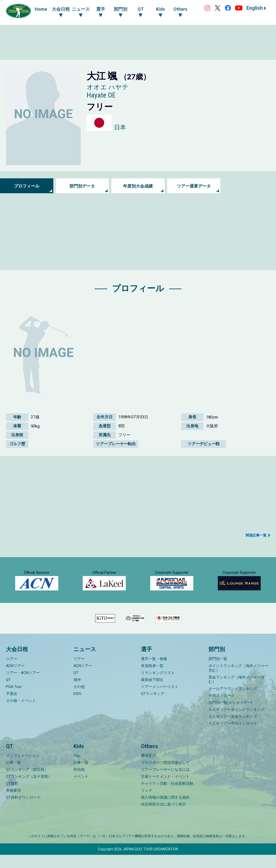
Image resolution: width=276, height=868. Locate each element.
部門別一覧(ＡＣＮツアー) (230, 716)
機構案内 (148, 769)
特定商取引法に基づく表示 (163, 818)
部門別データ (82, 186)
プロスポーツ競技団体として (165, 776)
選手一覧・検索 (154, 672)
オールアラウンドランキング (233, 702)
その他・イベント (21, 714)
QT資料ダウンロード (23, 811)
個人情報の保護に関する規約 (165, 811)
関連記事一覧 (256, 535)
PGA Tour (14, 700)
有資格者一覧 (152, 679)
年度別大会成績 (138, 186)
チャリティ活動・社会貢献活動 (167, 797)
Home (41, 9)
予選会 (12, 707)
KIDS (77, 707)
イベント (81, 790)
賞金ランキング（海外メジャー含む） (237, 693)
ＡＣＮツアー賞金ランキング (233, 730)
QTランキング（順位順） (27, 783)
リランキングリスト (158, 686)
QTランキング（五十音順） (29, 790)
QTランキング (153, 707)
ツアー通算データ (194, 186)
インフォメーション (23, 769)
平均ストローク (222, 709)
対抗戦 (79, 783)
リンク (147, 804)
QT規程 (12, 797)
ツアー (12, 672)
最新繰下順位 (152, 693)
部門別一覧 (218, 672)
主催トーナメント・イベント (165, 790)
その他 (79, 700)
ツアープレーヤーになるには (165, 783)
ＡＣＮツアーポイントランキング (237, 723)
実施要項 (13, 804)
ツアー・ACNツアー (23, 686)
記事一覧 (13, 776)
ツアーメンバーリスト (160, 700)
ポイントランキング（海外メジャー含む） (238, 681)
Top (77, 769)
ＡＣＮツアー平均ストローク (233, 737)
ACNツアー (15, 679)
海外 (77, 693)
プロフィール (27, 186)
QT (8, 693)
